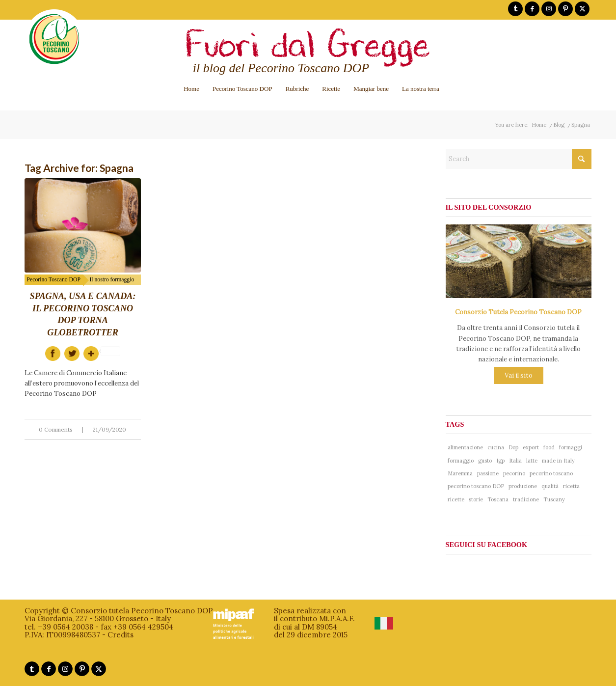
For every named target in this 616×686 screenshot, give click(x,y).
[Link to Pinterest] (565, 9)
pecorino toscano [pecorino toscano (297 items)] (551, 473)
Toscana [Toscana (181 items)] (498, 499)
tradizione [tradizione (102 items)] (526, 499)
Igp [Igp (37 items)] (500, 461)
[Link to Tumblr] (515, 9)
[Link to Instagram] (549, 9)
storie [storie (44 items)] (476, 499)
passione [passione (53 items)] (488, 473)
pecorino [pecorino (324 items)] (514, 473)
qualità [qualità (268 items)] (550, 486)
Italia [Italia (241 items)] (515, 461)
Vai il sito (519, 375)
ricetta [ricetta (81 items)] (571, 486)
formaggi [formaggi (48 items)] (571, 447)
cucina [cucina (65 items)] (496, 447)
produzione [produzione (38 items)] (523, 486)
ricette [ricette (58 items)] (456, 499)
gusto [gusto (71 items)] (485, 461)
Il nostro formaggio (112, 280)
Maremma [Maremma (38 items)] (460, 473)
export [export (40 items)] (531, 447)
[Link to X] (582, 9)
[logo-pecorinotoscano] (54, 46)
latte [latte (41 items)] (532, 461)
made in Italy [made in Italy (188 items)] (558, 461)
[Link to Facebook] (532, 9)
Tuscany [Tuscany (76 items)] (554, 499)
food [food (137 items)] (549, 447)
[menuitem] (191, 89)
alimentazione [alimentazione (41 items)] (465, 447)
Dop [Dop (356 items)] (513, 447)
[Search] (519, 159)
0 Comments (56, 429)
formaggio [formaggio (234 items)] (461, 461)
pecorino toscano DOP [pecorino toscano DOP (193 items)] (476, 486)
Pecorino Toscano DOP (54, 280)
